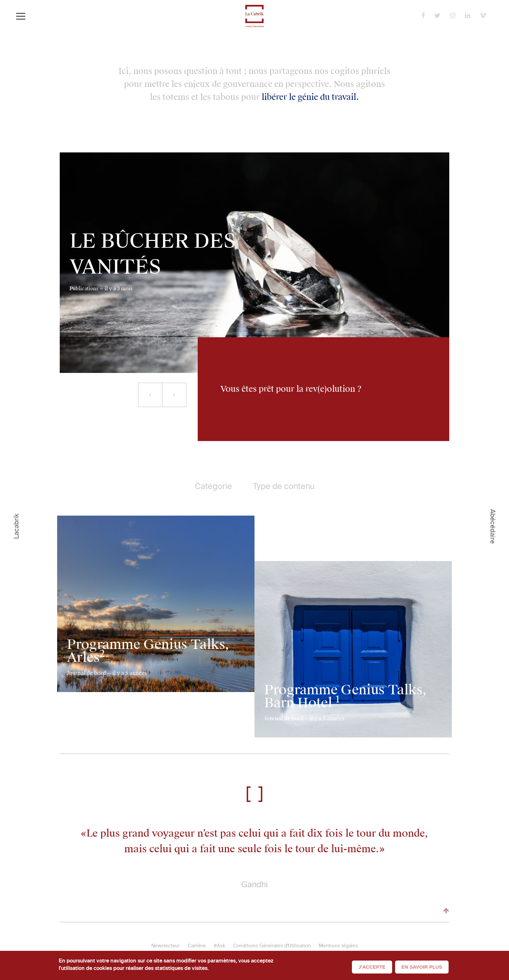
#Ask (219, 946)
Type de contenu (284, 486)
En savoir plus (422, 967)
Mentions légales (338, 946)
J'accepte (372, 967)
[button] (150, 395)
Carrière (197, 946)
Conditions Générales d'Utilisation (272, 946)
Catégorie (213, 486)
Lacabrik (16, 526)
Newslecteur (166, 946)
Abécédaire (493, 526)
